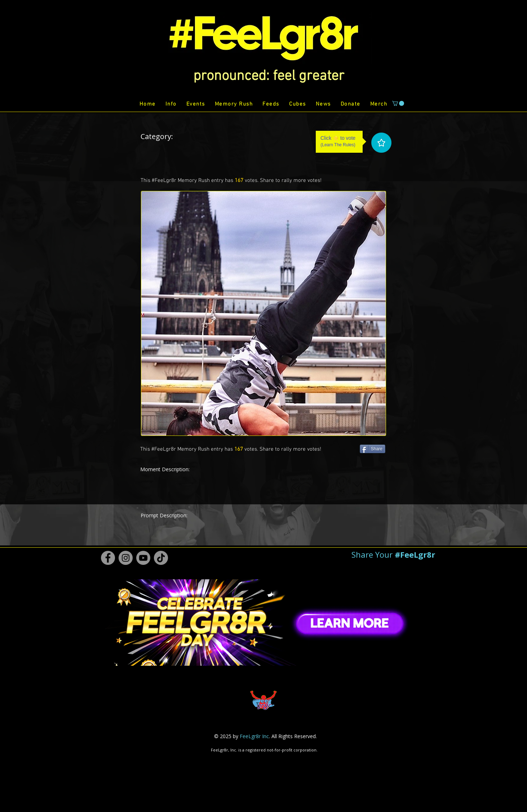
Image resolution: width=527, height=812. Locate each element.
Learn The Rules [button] (338, 145)
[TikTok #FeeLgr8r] (161, 558)
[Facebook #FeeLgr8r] (108, 558)
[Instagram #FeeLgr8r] (126, 558)
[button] (269, 76)
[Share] (373, 449)
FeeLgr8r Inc (254, 736)
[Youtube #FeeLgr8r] (143, 558)
